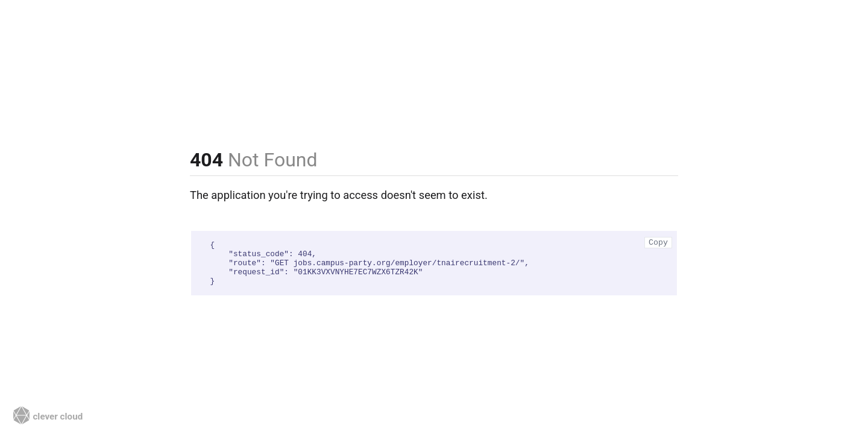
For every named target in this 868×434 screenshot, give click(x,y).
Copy (658, 243)
